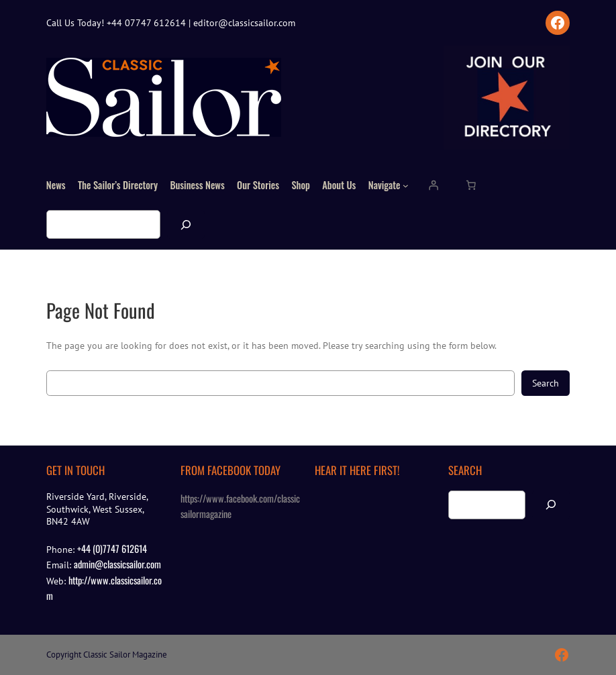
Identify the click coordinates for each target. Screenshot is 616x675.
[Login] (433, 185)
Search (546, 383)
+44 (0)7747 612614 (112, 549)
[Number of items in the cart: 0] (470, 185)
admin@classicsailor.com (117, 564)
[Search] (186, 224)
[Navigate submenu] (406, 186)
